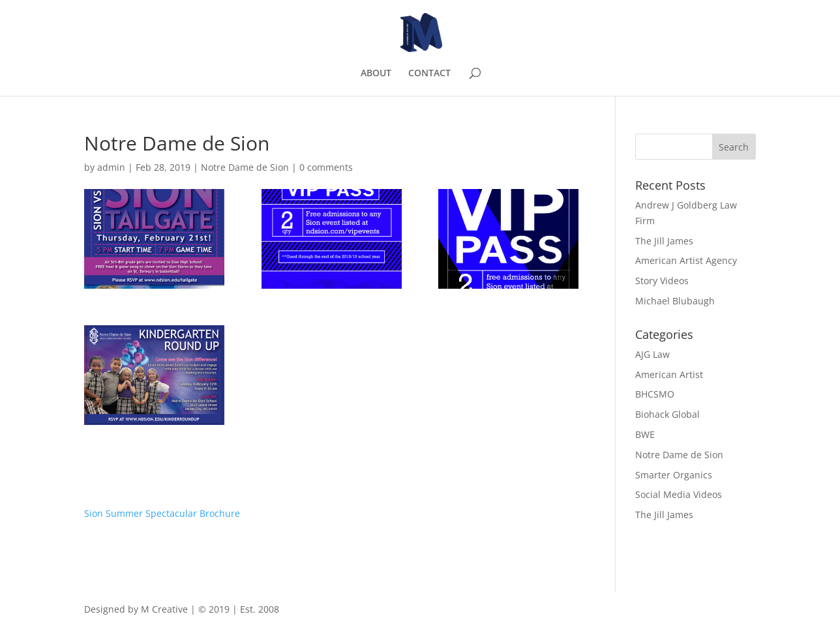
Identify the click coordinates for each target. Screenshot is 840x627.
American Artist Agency (686, 260)
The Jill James (664, 241)
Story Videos (662, 281)
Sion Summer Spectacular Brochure (162, 513)
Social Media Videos (679, 494)
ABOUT (376, 74)
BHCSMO (655, 394)
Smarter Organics (674, 475)
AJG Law (652, 354)
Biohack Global (667, 414)
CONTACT (429, 74)
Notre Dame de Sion (245, 167)
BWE (645, 434)
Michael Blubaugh (675, 301)
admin (111, 167)
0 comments (326, 167)
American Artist (669, 374)
